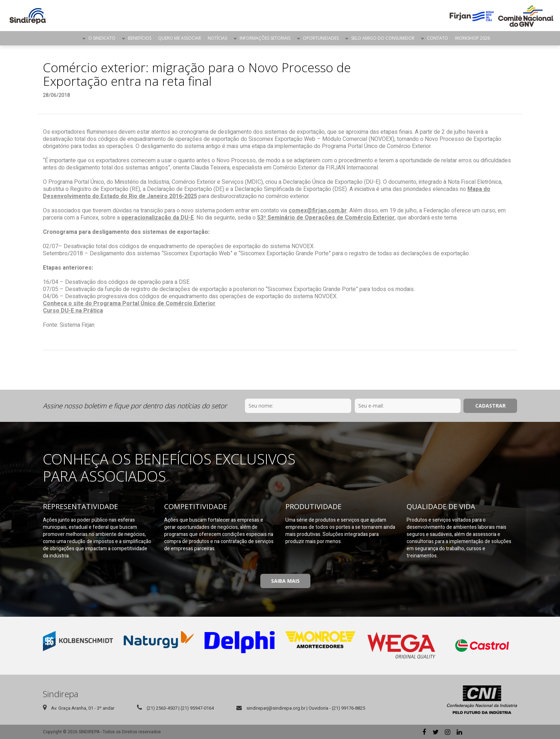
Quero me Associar (180, 38)
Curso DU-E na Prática (73, 311)
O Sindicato (102, 38)
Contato (438, 38)
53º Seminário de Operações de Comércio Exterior (326, 218)
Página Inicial (73, 38)
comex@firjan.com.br (318, 211)
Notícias (217, 38)
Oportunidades (321, 38)
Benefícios (140, 38)
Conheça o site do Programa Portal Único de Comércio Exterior (129, 304)
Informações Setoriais (265, 38)
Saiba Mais (285, 581)
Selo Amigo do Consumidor (383, 38)
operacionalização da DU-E (158, 218)
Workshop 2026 (472, 38)
